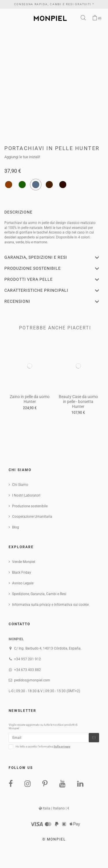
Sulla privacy (62, 746)
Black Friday (22, 572)
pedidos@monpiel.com (32, 680)
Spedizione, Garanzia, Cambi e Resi (39, 594)
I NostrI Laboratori (26, 495)
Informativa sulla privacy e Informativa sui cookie (50, 605)
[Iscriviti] (94, 738)
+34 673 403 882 (28, 670)
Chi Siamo (20, 485)
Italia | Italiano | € (54, 808)
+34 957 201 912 (28, 659)
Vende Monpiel (24, 562)
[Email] (49, 738)
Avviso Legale (23, 583)
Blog (16, 527)
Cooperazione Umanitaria (32, 517)
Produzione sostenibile (30, 506)
